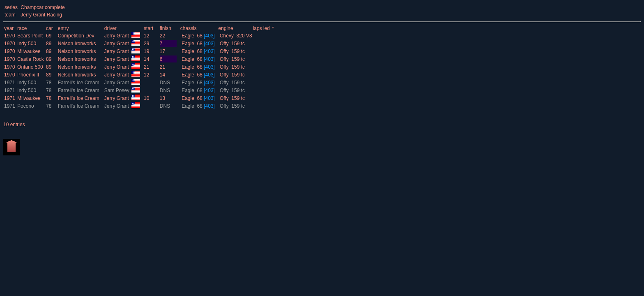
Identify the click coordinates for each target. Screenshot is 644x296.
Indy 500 (27, 44)
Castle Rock (31, 59)
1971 (10, 83)
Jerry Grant (117, 36)
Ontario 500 (30, 67)
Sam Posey (118, 90)
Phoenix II (28, 75)
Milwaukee (29, 51)
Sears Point (30, 36)
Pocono (26, 106)
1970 (10, 36)
